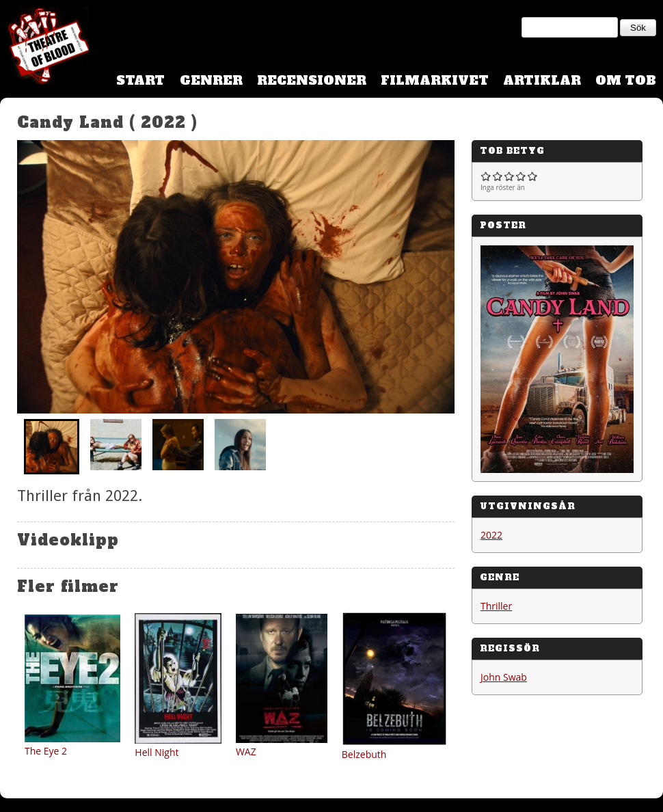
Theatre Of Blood (44, 48)
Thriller (496, 606)
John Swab (504, 677)
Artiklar (542, 80)
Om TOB (626, 80)
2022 (491, 535)
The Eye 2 (46, 751)
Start (140, 80)
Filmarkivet (435, 80)
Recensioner (312, 80)
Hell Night (157, 752)
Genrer (211, 80)
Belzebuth (364, 754)
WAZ (246, 752)
